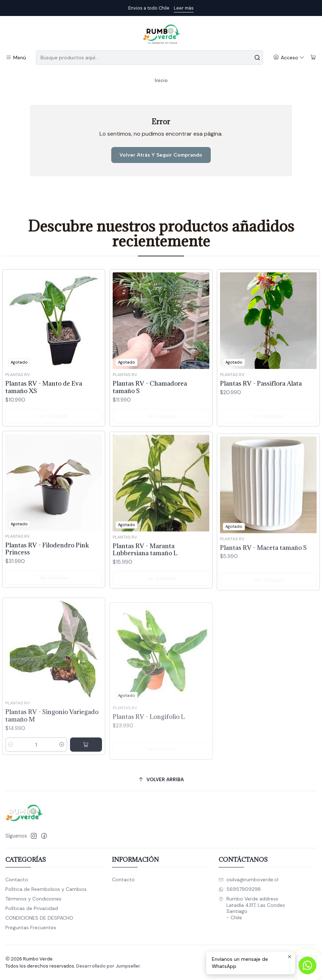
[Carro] (313, 58)
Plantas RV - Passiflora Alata (261, 416)
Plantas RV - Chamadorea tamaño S (150, 411)
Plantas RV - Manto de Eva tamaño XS (44, 402)
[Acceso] (289, 58)
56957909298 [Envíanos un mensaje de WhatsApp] (240, 889)
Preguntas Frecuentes (31, 927)
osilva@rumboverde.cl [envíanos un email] (248, 880)
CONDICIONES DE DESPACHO (39, 918)
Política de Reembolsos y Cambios (46, 889)
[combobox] (149, 58)
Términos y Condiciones (33, 899)
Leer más (184, 8)
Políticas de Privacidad (32, 908)
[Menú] (16, 58)
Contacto (17, 880)
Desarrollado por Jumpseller (108, 966)
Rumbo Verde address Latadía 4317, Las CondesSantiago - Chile (252, 908)
